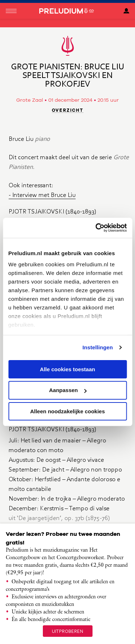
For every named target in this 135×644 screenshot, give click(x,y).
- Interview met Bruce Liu (42, 195)
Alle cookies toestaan (67, 369)
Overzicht (68, 110)
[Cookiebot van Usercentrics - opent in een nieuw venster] (96, 228)
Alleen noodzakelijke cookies (68, 411)
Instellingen (98, 347)
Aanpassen (68, 390)
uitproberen (68, 631)
